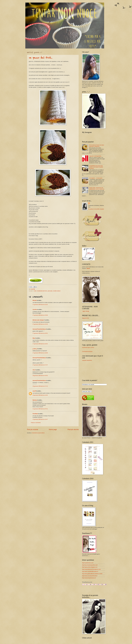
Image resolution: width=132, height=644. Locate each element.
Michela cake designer (38, 320)
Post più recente (33, 430)
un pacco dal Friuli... (41, 58)
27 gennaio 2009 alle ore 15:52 (40, 344)
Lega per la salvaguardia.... (96, 156)
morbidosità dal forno (42, 291)
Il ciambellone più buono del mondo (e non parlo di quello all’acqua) (96, 167)
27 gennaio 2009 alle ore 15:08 (40, 315)
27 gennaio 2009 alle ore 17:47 (40, 365)
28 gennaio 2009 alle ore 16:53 (40, 376)
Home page (53, 430)
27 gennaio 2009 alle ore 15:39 (40, 324)
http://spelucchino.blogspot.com (90, 567)
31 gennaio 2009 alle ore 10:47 (40, 419)
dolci (35, 291)
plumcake (50, 291)
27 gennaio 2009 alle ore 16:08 (40, 353)
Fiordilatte (35, 414)
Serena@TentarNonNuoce (39, 329)
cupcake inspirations (87, 360)
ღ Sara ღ (35, 349)
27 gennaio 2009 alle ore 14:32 (40, 305)
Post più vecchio (73, 430)
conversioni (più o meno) (88, 347)
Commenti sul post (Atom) (38, 433)
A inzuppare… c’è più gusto (96, 178)
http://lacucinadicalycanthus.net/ (90, 565)
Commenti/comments (87, 352)
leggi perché (85, 318)
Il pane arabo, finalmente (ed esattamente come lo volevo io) (97, 188)
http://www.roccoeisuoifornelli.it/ (90, 576)
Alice (34, 370)
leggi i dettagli (86, 311)
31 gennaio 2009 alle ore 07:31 (40, 409)
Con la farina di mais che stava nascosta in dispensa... (97, 146)
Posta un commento (36, 423)
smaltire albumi (57, 291)
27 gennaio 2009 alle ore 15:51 (40, 333)
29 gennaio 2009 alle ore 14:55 (40, 395)
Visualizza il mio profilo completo (96, 209)
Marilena (35, 400)
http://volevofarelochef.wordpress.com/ (91, 569)
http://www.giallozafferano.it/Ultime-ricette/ (92, 574)
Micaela (35, 300)
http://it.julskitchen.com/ (88, 563)
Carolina (35, 309)
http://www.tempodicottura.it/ (89, 578)
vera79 (34, 391)
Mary (34, 338)
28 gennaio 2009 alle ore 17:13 (40, 386)
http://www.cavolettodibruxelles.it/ (90, 571)
